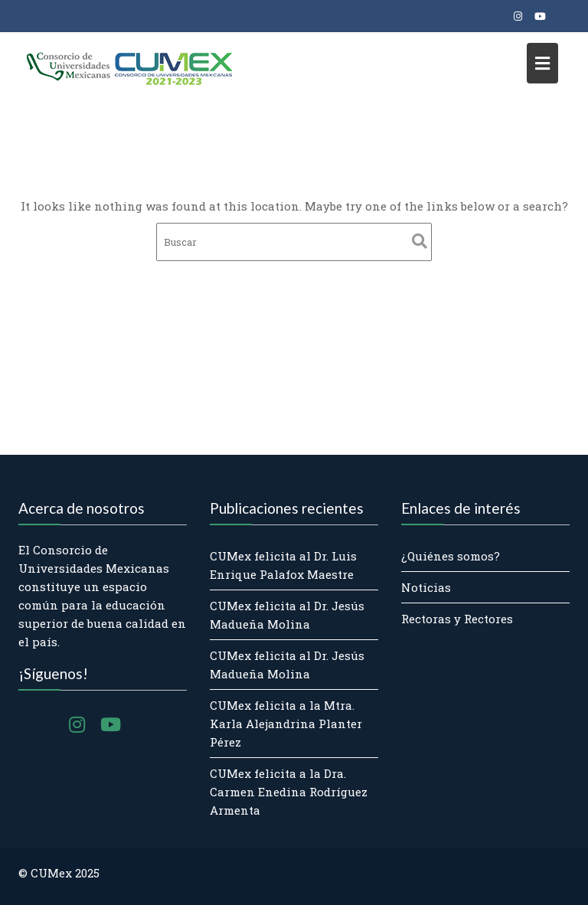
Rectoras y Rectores (457, 619)
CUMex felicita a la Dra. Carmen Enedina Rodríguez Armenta (289, 792)
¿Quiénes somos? (451, 556)
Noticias (426, 587)
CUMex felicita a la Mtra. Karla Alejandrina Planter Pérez (286, 724)
